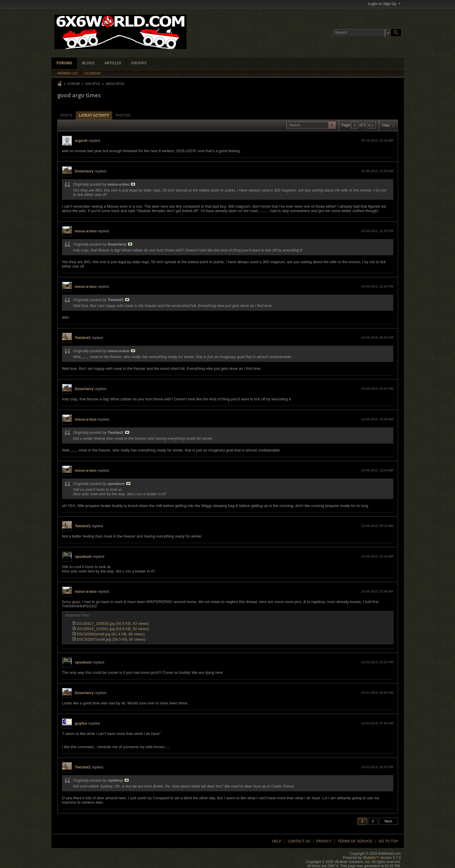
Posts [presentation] (67, 115)
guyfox (81, 723)
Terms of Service (355, 841)
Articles (113, 63)
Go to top (388, 841)
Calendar (92, 73)
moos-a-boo (86, 231)
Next (388, 821)
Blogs (88, 63)
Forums (64, 63)
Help (277, 841)
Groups (139, 63)
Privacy (324, 841)
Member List (68, 73)
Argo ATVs (115, 84)
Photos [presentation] (123, 115)
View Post (133, 184)
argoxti (81, 141)
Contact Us (299, 841)
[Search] (362, 33)
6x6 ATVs (93, 84)
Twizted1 (83, 338)
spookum (83, 556)
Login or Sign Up (384, 4)
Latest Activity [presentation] (94, 115)
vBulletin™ (371, 858)
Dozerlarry (84, 171)
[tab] (67, 115)
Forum (74, 84)
